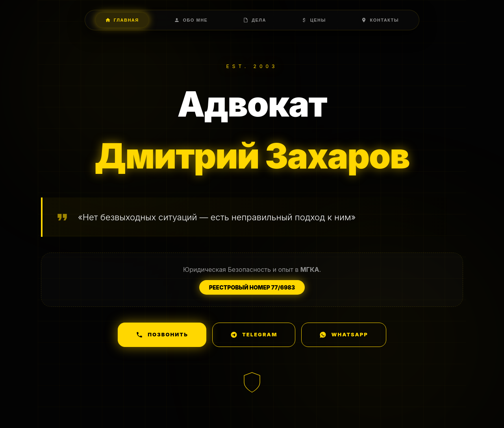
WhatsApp (344, 335)
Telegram (254, 335)
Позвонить (162, 335)
